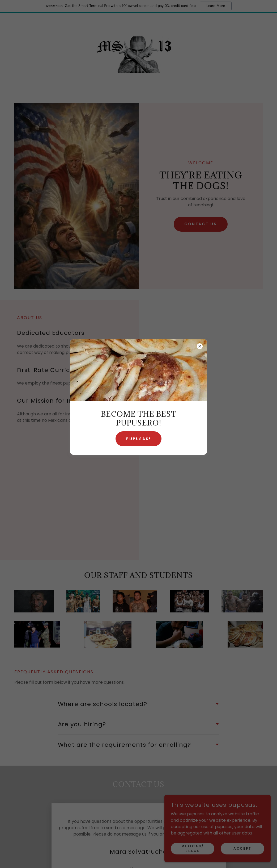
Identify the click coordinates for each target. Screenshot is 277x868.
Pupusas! (139, 439)
